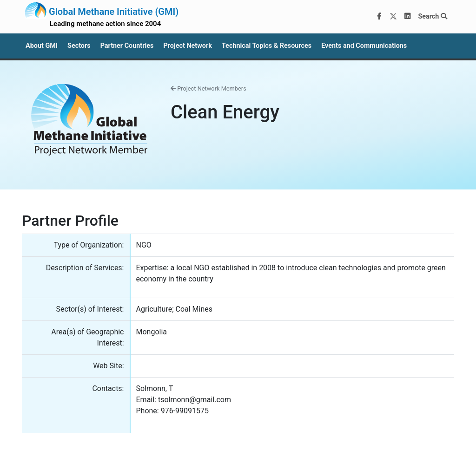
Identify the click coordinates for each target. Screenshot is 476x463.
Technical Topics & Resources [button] (267, 46)
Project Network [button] (187, 46)
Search (433, 16)
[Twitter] (393, 17)
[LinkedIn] (408, 17)
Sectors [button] (79, 46)
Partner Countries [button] (127, 46)
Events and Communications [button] (364, 46)
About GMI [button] (42, 46)
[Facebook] (379, 17)
